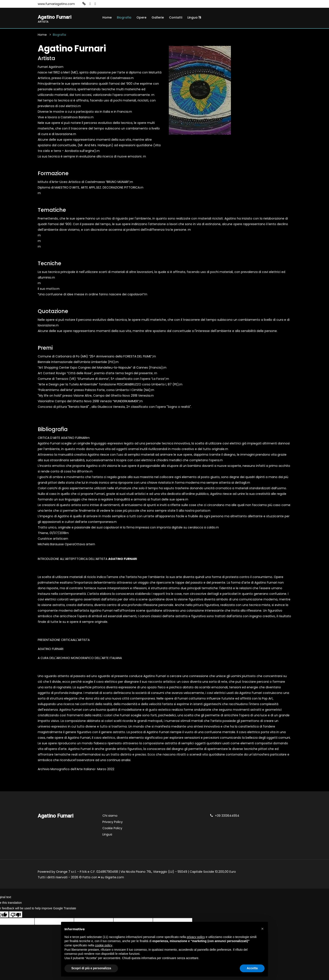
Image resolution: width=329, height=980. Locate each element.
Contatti (176, 17)
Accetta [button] (252, 968)
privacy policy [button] (196, 937)
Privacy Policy (113, 822)
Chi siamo (110, 816)
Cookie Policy (112, 829)
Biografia (124, 17)
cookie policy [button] (104, 945)
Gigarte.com (114, 878)
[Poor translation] (16, 915)
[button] (262, 929)
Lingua (194, 17)
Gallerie (158, 17)
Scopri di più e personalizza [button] (91, 968)
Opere (141, 17)
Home (107, 17)
